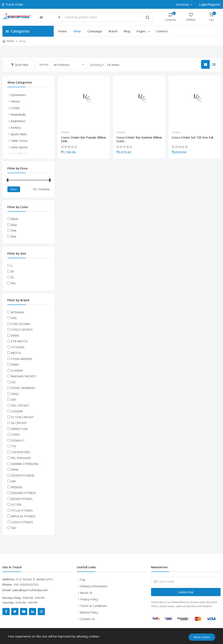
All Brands (18, 312)
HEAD (15, 394)
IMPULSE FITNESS (23, 516)
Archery (16, 128)
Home (62, 31)
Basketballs (18, 114)
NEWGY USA (19, 429)
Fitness (15, 101)
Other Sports (19, 147)
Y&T (14, 528)
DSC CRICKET (20, 405)
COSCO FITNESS (22, 522)
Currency (184, 4)
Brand (113, 31)
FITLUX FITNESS (22, 510)
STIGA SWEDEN (21, 359)
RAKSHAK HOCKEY (23, 376)
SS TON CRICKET (22, 417)
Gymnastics (18, 95)
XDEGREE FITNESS (23, 493)
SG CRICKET (19, 423)
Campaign (95, 31)
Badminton (18, 121)
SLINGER (17, 370)
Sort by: (44, 64)
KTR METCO (19, 341)
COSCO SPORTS (22, 330)
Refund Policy (89, 612)
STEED (15, 435)
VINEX (15, 365)
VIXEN (15, 336)
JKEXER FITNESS (22, 499)
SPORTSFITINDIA (23, 475)
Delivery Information (94, 586)
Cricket (65, 132)
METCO (16, 353)
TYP (14, 446)
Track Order (13, 4)
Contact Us (88, 619)
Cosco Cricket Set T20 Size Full (192, 138)
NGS (14, 318)
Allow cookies (202, 637)
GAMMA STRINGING (25, 464)
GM (13, 400)
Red (13, 236)
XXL (13, 283)
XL (13, 277)
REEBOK (16, 487)
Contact (162, 31)
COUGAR (17, 411)
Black (14, 219)
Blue (14, 225)
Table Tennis (19, 141)
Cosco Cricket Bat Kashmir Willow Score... (139, 139)
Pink (14, 231)
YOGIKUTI (18, 440)
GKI (13, 481)
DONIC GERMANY (23, 388)
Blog (127, 31)
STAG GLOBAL (21, 324)
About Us (86, 593)
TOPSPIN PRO (20, 452)
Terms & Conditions (93, 606)
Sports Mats (19, 134)
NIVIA (15, 470)
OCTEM (16, 505)
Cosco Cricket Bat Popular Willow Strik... (83, 139)
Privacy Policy (89, 599)
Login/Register (210, 4)
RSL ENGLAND (21, 458)
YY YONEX (18, 347)
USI (13, 382)
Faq (83, 580)
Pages (144, 31)
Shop (77, 31)
